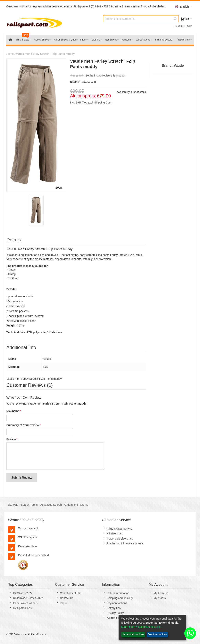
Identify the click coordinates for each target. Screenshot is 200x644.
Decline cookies (157, 634)
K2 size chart (115, 533)
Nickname (13, 411)
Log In (189, 26)
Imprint (64, 603)
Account (179, 26)
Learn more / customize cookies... (142, 627)
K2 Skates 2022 (23, 593)
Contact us (67, 598)
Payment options (117, 603)
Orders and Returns (76, 505)
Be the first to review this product (105, 76)
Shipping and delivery (120, 598)
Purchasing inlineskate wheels (125, 543)
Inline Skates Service (120, 529)
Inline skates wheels (25, 603)
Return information (118, 593)
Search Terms (29, 505)
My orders (160, 598)
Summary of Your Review (23, 425)
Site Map (13, 505)
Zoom (59, 188)
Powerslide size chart (120, 539)
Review (11, 439)
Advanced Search (51, 505)
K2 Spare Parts (22, 608)
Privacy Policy (115, 613)
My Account (161, 593)
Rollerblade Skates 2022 (28, 598)
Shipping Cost (103, 103)
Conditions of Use (71, 593)
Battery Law (114, 608)
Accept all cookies (133, 634)
